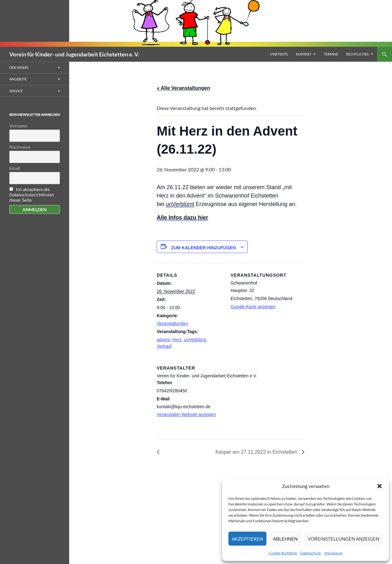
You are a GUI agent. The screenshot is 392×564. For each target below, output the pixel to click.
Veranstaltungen (172, 323)
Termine (331, 54)
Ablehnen (285, 539)
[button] (380, 486)
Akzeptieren (247, 539)
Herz (177, 340)
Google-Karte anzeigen (253, 307)
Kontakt (304, 54)
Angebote (18, 79)
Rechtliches (357, 54)
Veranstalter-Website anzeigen (186, 414)
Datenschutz (311, 553)
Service (16, 91)
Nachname (20, 147)
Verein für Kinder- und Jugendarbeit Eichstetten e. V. (74, 54)
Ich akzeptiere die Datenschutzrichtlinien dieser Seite (32, 195)
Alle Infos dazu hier (182, 217)
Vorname (18, 126)
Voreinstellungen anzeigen (343, 539)
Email (15, 168)
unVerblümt (180, 204)
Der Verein (19, 67)
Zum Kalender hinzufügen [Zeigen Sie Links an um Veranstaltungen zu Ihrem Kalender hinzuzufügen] (203, 248)
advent (163, 340)
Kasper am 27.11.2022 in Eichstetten (257, 452)
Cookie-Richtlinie (283, 553)
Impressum (333, 553)
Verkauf (164, 346)
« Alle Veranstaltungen (183, 88)
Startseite (279, 54)
